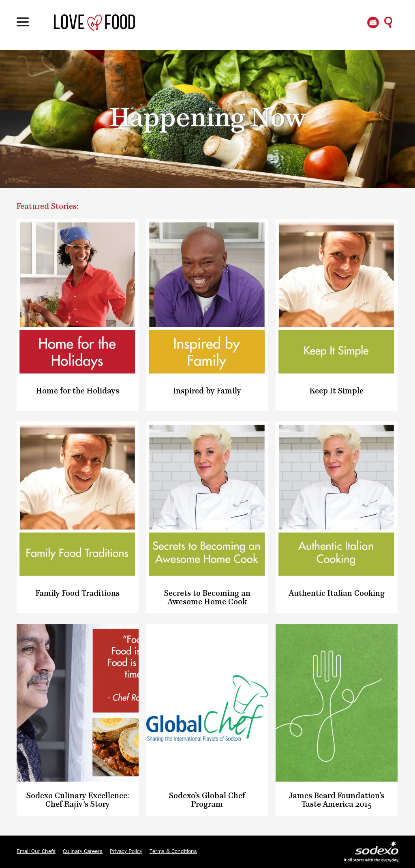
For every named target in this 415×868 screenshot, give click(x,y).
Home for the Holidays (78, 391)
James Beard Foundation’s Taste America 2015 (337, 800)
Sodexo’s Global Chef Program (207, 800)
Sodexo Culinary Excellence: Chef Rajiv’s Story (78, 800)
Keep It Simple (337, 391)
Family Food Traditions (78, 594)
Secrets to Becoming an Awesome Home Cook (207, 598)
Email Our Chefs (36, 851)
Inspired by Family (207, 391)
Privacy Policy (126, 851)
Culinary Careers (83, 851)
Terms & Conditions (173, 851)
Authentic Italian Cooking (337, 594)
